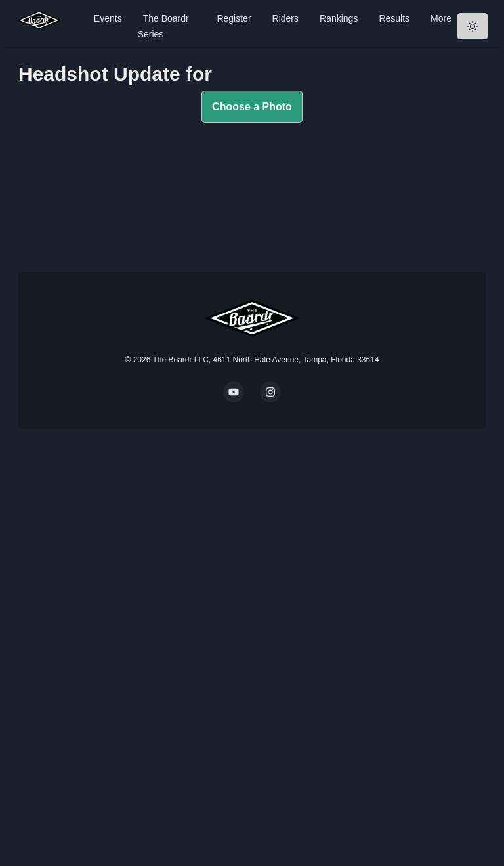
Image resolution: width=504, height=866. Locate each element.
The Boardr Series (163, 26)
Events (108, 18)
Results (394, 18)
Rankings (339, 18)
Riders (285, 18)
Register (234, 18)
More (441, 18)
